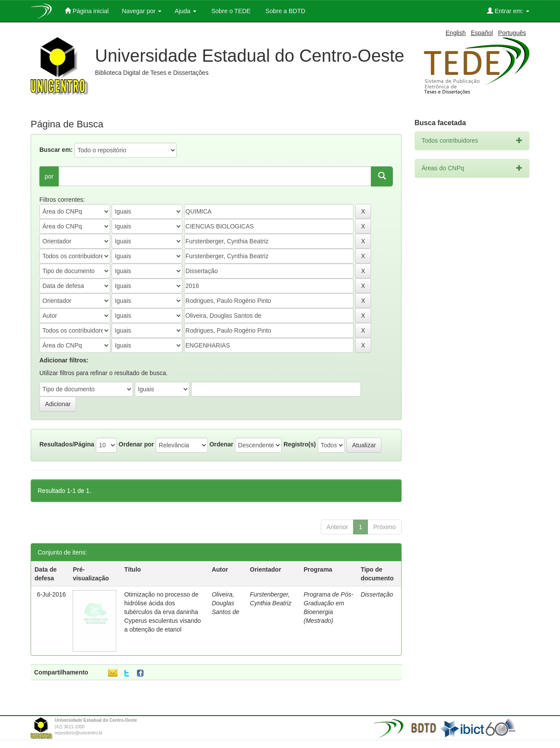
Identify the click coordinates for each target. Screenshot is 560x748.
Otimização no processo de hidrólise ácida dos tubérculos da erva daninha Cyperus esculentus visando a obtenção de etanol (163, 612)
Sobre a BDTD (285, 11)
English (456, 33)
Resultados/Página (67, 444)
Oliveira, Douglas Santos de (226, 603)
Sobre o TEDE (230, 11)
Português (512, 33)
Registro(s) (300, 444)
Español (482, 33)
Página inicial (87, 11)
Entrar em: (508, 11)
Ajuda (185, 11)
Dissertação (377, 594)
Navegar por (142, 11)
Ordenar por (136, 444)
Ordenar (221, 444)
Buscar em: (56, 150)
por (49, 176)
